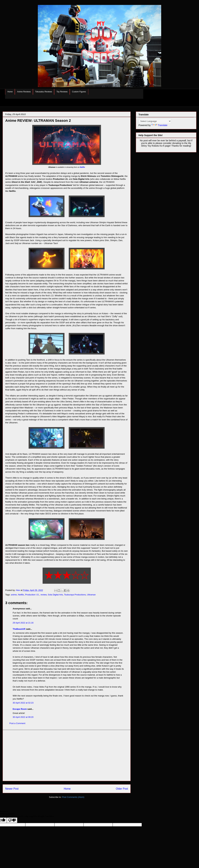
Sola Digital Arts (55, 595)
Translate (159, 125)
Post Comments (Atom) (73, 797)
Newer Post (12, 789)
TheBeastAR (19, 629)
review (44, 595)
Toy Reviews (62, 92)
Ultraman (91, 595)
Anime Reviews (24, 92)
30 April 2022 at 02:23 (23, 703)
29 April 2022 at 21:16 (23, 623)
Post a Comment (17, 723)
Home (10, 92)
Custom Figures (79, 92)
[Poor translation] (12, 820)
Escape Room (20, 709)
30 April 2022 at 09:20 (23, 717)
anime (14, 595)
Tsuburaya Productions (75, 595)
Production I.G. (32, 595)
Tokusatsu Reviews (44, 92)
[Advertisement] (67, 755)
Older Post (122, 789)
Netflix (82, 167)
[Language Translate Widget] (155, 121)
